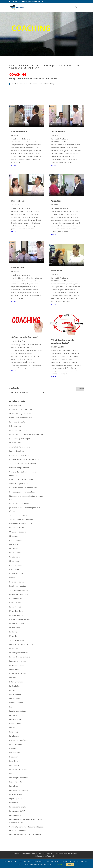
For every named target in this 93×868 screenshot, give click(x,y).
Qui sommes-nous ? (29, 854)
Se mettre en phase (17, 640)
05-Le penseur (15, 549)
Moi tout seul (18, 201)
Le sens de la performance (20, 657)
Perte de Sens (15, 699)
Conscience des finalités (19, 790)
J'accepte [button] (70, 865)
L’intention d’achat (17, 599)
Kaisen (12, 707)
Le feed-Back (14, 649)
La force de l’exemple (18, 807)
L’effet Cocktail (15, 603)
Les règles (13, 678)
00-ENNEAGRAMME (17, 528)
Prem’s (12, 578)
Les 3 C (12, 774)
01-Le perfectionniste (18, 532)
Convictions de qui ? (17, 719)
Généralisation (15, 724)
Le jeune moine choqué (18, 430)
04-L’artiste (14, 544)
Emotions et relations (18, 711)
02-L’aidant (14, 536)
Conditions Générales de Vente (66, 854)
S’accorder (13, 636)
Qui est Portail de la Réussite (20, 524)
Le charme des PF (16, 443)
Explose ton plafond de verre (21, 409)
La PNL (22, 341)
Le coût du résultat (17, 665)
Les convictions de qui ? (18, 615)
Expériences (56, 270)
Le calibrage (14, 736)
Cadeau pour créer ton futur (20, 418)
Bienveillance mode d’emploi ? (21, 455)
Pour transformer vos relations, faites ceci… (26, 834)
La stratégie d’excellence (19, 653)
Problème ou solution (18, 586)
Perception (56, 201)
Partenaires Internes (17, 661)
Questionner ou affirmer (19, 740)
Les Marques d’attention (19, 778)
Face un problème (16, 574)
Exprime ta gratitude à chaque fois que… (25, 459)
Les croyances (15, 669)
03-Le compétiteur (17, 540)
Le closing (13, 632)
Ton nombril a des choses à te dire (23, 464)
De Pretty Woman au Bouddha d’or (23, 488)
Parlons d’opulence (17, 451)
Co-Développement (17, 715)
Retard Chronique (16, 682)
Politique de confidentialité (45, 856)
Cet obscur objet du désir (19, 468)
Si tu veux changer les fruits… (21, 414)
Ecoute (12, 728)
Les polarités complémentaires (21, 644)
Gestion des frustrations (19, 594)
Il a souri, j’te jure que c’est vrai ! (22, 479)
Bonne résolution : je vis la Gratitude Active (26, 434)
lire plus (14, 165)
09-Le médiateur (16, 565)
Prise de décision (16, 794)
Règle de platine (16, 799)
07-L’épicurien (15, 557)
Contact (16, 854)
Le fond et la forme (17, 624)
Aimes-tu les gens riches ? (19, 484)
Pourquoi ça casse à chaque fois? (22, 492)
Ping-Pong (13, 732)
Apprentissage (15, 694)
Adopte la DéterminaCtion (19, 447)
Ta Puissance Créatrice (18, 515)
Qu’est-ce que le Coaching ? (25, 337)
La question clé (15, 607)
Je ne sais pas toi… (16, 405)
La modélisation (19, 131)
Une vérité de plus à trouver (20, 619)
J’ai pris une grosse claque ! (20, 439)
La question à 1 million (18, 769)
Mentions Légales (46, 854)
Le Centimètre (15, 686)
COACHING (15, 135)
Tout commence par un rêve (20, 590)
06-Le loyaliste (15, 553)
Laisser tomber (58, 131)
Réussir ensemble (16, 703)
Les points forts (16, 782)
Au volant (13, 690)
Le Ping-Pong (15, 628)
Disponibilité (14, 569)
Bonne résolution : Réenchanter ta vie (24, 504)
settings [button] (60, 865)
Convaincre (14, 803)
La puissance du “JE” (17, 811)
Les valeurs (14, 786)
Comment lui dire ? (17, 815)
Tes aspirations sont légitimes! (21, 519)
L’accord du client (16, 611)
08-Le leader (14, 561)
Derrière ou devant (17, 582)
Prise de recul (18, 267)
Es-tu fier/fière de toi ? (18, 422)
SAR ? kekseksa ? (16, 426)
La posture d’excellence (18, 674)
